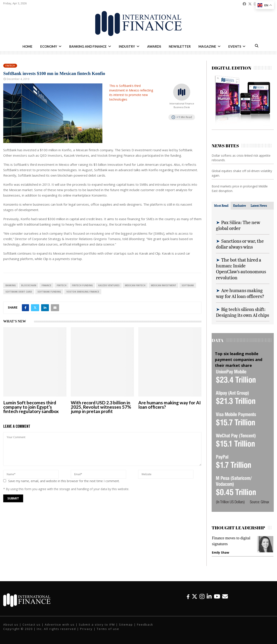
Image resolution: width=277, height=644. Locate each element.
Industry (127, 46)
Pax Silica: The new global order (238, 225)
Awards (154, 46)
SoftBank (188, 285)
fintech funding (82, 285)
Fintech (10, 66)
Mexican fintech (135, 285)
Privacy (86, 629)
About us (11, 624)
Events (235, 46)
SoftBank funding (49, 292)
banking (11, 285)
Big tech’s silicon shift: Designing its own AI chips (242, 312)
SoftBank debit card (19, 292)
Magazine (207, 46)
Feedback (145, 624)
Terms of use (108, 629)
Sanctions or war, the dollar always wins (240, 244)
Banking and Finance (88, 46)
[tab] (221, 206)
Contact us (32, 624)
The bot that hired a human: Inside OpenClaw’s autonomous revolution (241, 269)
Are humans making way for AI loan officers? (170, 405)
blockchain (29, 285)
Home (27, 46)
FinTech (62, 285)
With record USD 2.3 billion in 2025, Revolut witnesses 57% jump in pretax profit (101, 407)
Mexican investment (163, 285)
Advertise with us (60, 624)
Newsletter (180, 46)
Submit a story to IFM (97, 624)
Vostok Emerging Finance (83, 292)
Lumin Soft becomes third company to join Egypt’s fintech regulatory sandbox (31, 407)
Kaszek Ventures (109, 285)
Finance (46, 285)
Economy (49, 46)
